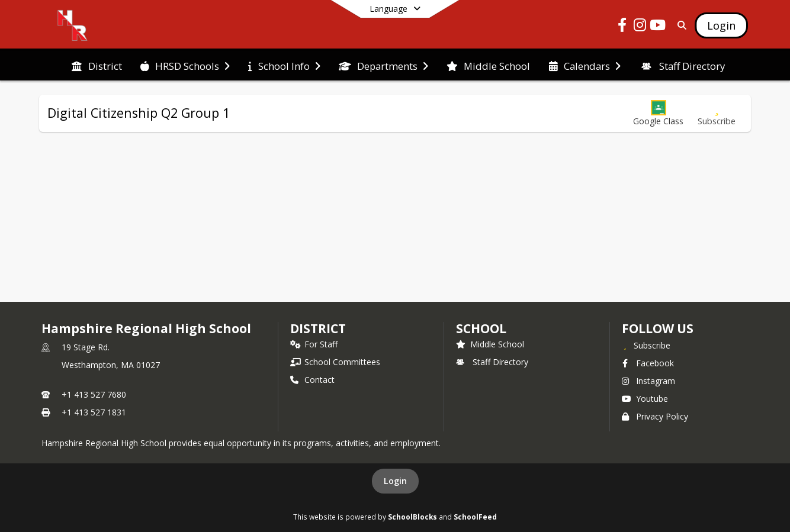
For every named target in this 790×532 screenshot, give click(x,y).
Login (395, 481)
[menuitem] (97, 65)
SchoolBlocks (412, 517)
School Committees (335, 362)
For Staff (314, 344)
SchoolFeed (475, 517)
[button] (658, 113)
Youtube (645, 399)
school (481, 328)
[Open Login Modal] (721, 25)
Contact (312, 380)
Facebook (648, 363)
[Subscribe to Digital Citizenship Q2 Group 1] (717, 113)
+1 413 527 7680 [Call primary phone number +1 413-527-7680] (94, 394)
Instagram (648, 381)
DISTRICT (318, 328)
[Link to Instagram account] (640, 27)
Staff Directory (492, 362)
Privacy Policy (655, 416)
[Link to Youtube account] (658, 27)
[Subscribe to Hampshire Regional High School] (646, 345)
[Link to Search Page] (680, 25)
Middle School (490, 344)
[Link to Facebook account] (622, 27)
